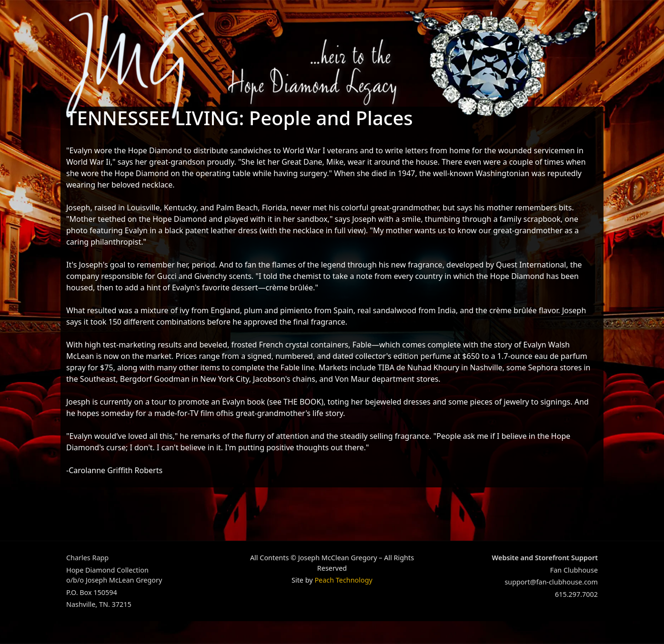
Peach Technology (343, 580)
